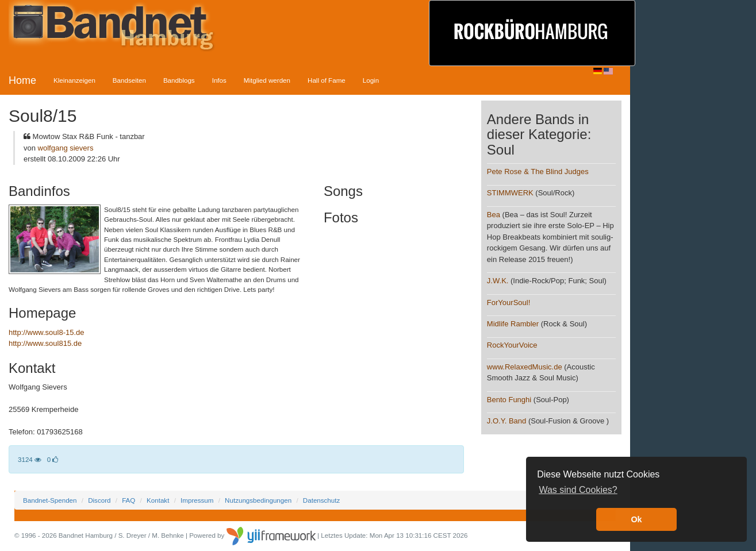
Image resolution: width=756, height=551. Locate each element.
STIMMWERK (510, 193)
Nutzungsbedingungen (258, 500)
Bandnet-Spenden (50, 500)
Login (371, 80)
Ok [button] (636, 519)
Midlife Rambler (513, 324)
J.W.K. (498, 281)
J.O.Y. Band (506, 421)
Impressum (197, 500)
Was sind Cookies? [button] (578, 490)
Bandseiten (129, 80)
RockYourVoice (512, 345)
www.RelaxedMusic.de (525, 367)
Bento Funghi (509, 400)
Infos (219, 80)
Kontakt (158, 500)
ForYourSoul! (509, 303)
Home (22, 80)
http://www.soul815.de (45, 343)
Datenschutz (321, 500)
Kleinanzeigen (74, 80)
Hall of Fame (327, 80)
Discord (99, 500)
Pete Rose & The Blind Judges (538, 172)
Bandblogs (179, 80)
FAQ (128, 500)
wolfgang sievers (66, 148)
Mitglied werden (267, 80)
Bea (494, 215)
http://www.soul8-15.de (47, 332)
